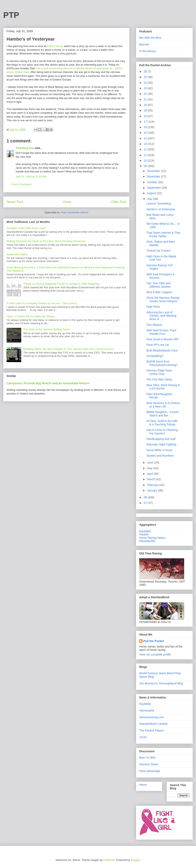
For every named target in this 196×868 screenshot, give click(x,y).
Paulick (144, 534)
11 (146, 155)
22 (146, 94)
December (154, 171)
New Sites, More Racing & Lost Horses (163, 387)
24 (146, 83)
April (150, 474)
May (150, 468)
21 (146, 99)
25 (146, 77)
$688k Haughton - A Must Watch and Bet (162, 414)
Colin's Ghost (55, 46)
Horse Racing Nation (152, 538)
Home (67, 202)
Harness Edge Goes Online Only (159, 372)
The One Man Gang (159, 379)
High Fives (153, 307)
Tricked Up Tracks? (159, 251)
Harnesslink (147, 710)
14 (146, 138)
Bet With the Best (150, 38)
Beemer (144, 44)
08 (146, 497)
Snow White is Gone (159, 450)
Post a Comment (22, 184)
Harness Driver (149, 764)
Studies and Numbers (160, 456)
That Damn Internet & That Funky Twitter (163, 234)
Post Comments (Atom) (74, 212)
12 (146, 149)
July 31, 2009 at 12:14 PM (31, 177)
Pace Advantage (150, 771)
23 (146, 88)
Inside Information (17, 254)
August (152, 193)
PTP (11, 15)
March (151, 479)
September (154, 188)
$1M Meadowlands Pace (162, 350)
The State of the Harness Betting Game (47, 329)
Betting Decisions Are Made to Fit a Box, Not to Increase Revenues (46, 241)
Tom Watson (154, 325)
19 (146, 110)
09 (146, 166)
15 (146, 133)
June (150, 463)
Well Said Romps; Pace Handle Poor (161, 332)
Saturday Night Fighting (161, 444)
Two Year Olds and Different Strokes (159, 285)
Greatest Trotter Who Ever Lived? (26, 228)
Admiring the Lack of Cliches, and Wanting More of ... (161, 316)
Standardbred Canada (153, 724)
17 (146, 122)
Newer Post (15, 202)
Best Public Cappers (159, 292)
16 (146, 127)
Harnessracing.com (152, 717)
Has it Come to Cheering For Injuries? (162, 432)
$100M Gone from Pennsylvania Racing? (162, 363)
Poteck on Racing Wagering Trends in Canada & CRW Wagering (61, 284)
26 (146, 72)
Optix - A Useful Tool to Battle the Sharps (31, 316)
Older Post (119, 202)
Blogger (135, 860)
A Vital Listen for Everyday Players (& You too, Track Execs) (42, 303)
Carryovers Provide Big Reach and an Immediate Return (48, 383)
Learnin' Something (159, 204)
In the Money (148, 51)
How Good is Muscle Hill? (163, 339)
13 (146, 144)
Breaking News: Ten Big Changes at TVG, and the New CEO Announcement (68, 349)
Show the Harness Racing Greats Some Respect (163, 299)
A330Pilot (109, 860)
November (154, 176)
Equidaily (145, 531)
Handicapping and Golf (161, 439)
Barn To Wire (148, 758)
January (153, 490)
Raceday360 (147, 541)
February (153, 485)
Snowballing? (155, 356)
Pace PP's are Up (158, 345)
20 (146, 105)
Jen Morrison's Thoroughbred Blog (161, 683)
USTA (143, 737)
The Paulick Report (151, 730)
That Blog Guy (25, 148)
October (153, 182)
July (150, 199)
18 (146, 116)
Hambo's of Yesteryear (161, 209)
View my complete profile (155, 654)
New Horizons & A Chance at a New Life (163, 405)
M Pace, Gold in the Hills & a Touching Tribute (162, 423)
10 (146, 161)
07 (146, 503)
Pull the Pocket (154, 641)
